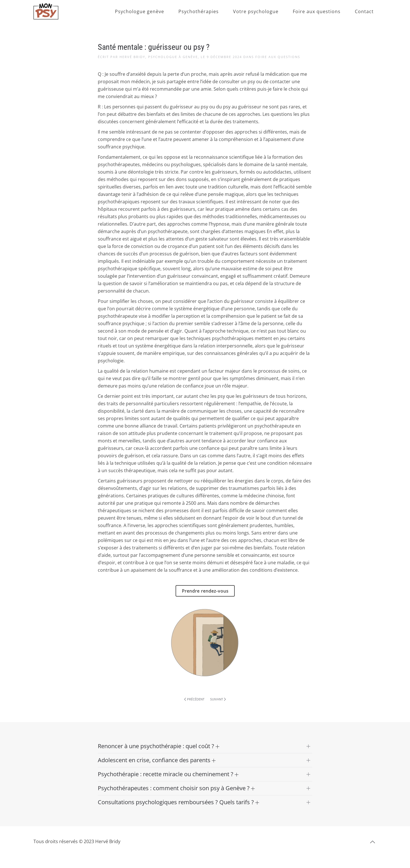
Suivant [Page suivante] (218, 699)
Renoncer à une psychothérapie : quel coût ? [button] (159, 746)
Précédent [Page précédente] (194, 699)
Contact (364, 11)
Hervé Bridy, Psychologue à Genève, (159, 57)
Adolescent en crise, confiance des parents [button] (157, 760)
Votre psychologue (256, 11)
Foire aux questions (317, 11)
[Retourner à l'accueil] (46, 11)
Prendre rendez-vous (205, 591)
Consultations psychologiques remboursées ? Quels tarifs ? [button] (178, 802)
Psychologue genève (140, 11)
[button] (373, 842)
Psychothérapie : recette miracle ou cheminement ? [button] (168, 774)
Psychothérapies (199, 11)
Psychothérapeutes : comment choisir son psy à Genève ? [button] (176, 788)
